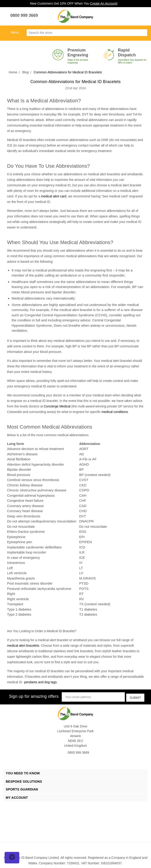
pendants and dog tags (40, 682)
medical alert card (54, 196)
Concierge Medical (57, 406)
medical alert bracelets (23, 646)
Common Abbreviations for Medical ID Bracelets (75, 82)
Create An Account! (104, 3)
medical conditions (115, 412)
